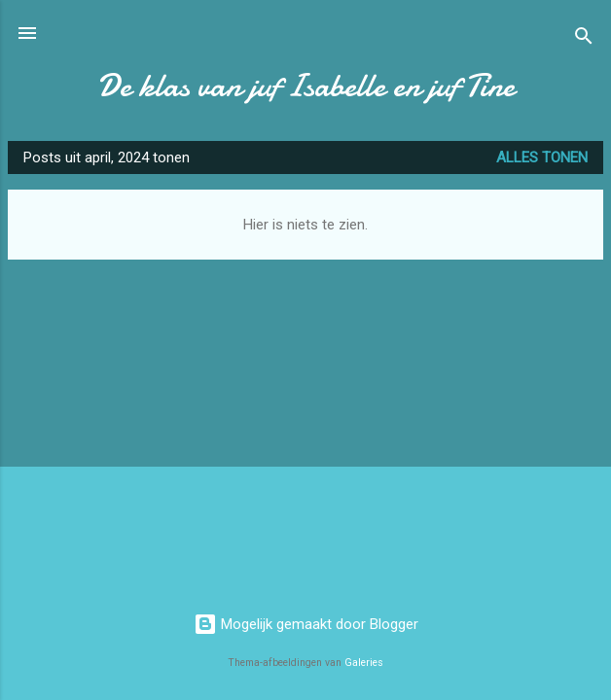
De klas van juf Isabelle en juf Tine (306, 86)
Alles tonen (542, 157)
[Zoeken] (584, 39)
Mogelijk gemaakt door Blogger (306, 624)
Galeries (364, 663)
